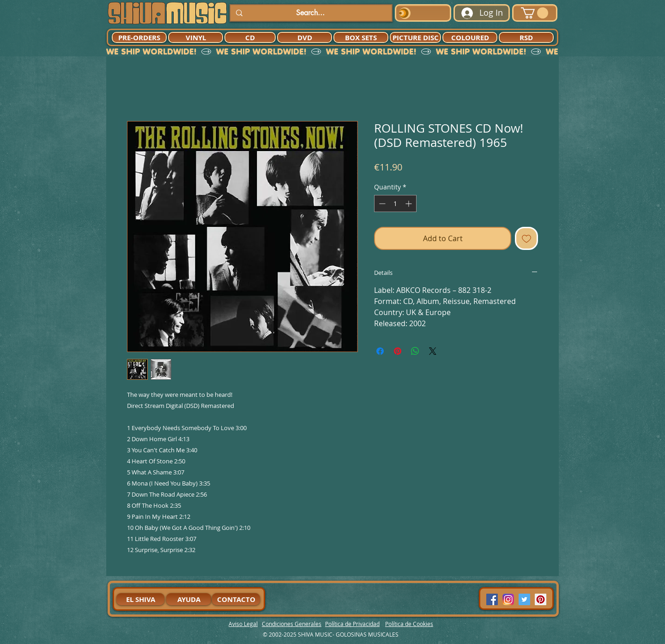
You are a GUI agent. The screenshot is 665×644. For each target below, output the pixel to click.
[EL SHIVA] (140, 599)
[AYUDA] (189, 599)
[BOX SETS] (361, 37)
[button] (535, 13)
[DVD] (305, 37)
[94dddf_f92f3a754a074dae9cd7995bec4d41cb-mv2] (508, 599)
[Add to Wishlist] (526, 238)
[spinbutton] (395, 204)
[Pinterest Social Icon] (541, 599)
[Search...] (310, 13)
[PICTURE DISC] (415, 37)
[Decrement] (381, 204)
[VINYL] (196, 37)
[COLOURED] (470, 37)
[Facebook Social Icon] (492, 599)
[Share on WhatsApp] (415, 351)
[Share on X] (433, 351)
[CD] (250, 37)
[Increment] (409, 204)
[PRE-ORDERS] (139, 37)
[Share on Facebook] (380, 351)
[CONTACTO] (236, 599)
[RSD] (526, 37)
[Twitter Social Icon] (524, 599)
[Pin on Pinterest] (398, 351)
